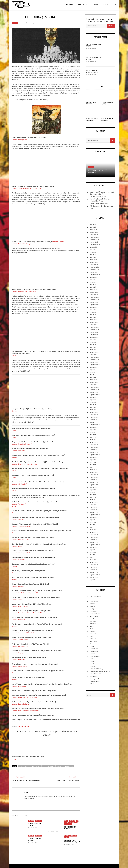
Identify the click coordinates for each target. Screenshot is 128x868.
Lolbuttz (67, 836)
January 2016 (94, 535)
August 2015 (94, 547)
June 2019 (93, 432)
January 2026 (94, 235)
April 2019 (93, 437)
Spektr (38, 766)
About (96, 5)
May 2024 (93, 285)
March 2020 (93, 410)
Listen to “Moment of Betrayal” (22, 244)
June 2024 (93, 282)
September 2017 (95, 485)
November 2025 (95, 240)
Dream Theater (29, 766)
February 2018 (94, 472)
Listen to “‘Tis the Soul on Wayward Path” (25, 593)
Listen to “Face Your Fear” (20, 606)
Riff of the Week (95, 656)
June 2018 (93, 462)
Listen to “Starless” (18, 586)
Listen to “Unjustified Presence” (22, 444)
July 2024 (93, 280)
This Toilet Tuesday (49, 766)
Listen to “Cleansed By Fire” (21, 540)
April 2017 (93, 497)
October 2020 (94, 392)
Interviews (93, 621)
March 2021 (93, 380)
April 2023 (93, 317)
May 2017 (93, 495)
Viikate (59, 766)
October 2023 (94, 302)
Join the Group (84, 5)
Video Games (94, 684)
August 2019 (94, 427)
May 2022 (93, 345)
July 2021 (93, 370)
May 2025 (93, 255)
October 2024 (94, 272)
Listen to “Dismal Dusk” (19, 686)
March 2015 (93, 560)
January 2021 (94, 385)
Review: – (99, 204)
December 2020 (95, 387)
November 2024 (95, 270)
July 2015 (93, 550)
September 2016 (95, 515)
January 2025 (94, 265)
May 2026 (93, 225)
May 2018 (93, 465)
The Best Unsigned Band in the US (100, 671)
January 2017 (94, 505)
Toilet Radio (93, 676)
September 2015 (95, 545)
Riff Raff (92, 659)
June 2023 (93, 312)
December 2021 (95, 357)
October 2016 (94, 512)
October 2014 (94, 572)
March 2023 (93, 320)
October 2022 (94, 332)
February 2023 (94, 322)
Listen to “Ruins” (17, 546)
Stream (14, 356)
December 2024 (95, 267)
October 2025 (94, 242)
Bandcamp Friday (95, 599)
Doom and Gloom (95, 614)
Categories (70, 5)
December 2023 (95, 297)
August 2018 (94, 457)
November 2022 (95, 330)
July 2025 (93, 250)
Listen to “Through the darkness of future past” (27, 188)
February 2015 (94, 562)
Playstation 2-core (58, 242)
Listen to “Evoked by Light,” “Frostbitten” (24, 697)
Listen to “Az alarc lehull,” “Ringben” (23, 633)
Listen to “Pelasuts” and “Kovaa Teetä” (24, 292)
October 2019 (94, 422)
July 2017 (93, 490)
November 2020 (95, 390)
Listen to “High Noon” (19, 660)
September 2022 (95, 335)
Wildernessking (68, 766)
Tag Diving (93, 666)
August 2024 (94, 277)
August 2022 (94, 337)
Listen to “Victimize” (18, 520)
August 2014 (94, 577)
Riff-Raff (92, 661)
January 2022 (94, 355)
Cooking (92, 606)
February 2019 (94, 442)
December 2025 (95, 237)
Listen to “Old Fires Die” (19, 484)
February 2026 (94, 232)
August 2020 (94, 397)
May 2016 (93, 525)
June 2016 (93, 522)
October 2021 (94, 362)
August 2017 (94, 487)
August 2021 (94, 367)
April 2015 (93, 557)
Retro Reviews (94, 651)
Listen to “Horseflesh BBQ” (20, 646)
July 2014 (93, 580)
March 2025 (93, 260)
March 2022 (93, 350)
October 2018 (94, 452)
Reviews (91, 167)
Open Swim (38, 821)
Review (14, 506)
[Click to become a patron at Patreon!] (46, 746)
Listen (14, 431)
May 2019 (93, 435)
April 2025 (93, 257)
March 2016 (93, 530)
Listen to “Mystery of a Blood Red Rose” (25, 464)
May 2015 (93, 555)
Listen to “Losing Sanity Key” (21, 704)
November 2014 (95, 570)
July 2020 (93, 400)
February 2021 (94, 382)
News (91, 636)
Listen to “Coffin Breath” (19, 666)
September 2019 (95, 425)
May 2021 (93, 375)
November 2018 (95, 450)
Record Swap (94, 649)
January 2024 (94, 295)
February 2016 (94, 532)
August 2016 (94, 517)
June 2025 (93, 252)
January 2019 (94, 445)
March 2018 (93, 470)
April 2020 (93, 407)
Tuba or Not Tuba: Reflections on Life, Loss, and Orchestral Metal (72, 842)
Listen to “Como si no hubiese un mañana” (25, 711)
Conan (21, 766)
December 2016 (95, 507)
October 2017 (94, 482)
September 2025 (95, 245)
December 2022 (95, 327)
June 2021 (93, 372)
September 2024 (95, 275)
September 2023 (95, 305)
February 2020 (94, 412)
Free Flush (93, 619)
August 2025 (94, 247)
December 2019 (95, 417)
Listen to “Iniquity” (18, 653)
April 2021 (93, 377)
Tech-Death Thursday (96, 669)
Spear (23, 23)
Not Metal (74, 836)
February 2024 (94, 292)
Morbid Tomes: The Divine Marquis (68, 780)
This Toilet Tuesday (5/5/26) (98, 196)
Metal (66, 821)
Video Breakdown (95, 681)
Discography (93, 611)
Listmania (93, 624)
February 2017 (94, 502)
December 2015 (95, 537)
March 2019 (93, 440)
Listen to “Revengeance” (20, 140)
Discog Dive (93, 609)
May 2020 (93, 405)
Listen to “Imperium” (18, 451)
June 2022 (93, 342)
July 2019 (93, 430)
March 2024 (93, 290)
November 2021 (95, 360)
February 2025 (94, 262)
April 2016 (93, 527)
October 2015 (94, 542)
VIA (19, 726)
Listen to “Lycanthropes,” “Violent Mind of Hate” (27, 613)
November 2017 (95, 480)
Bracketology (94, 601)
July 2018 (93, 460)
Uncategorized (94, 679)
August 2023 (94, 307)
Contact (106, 5)
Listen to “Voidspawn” (19, 504)
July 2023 (93, 310)
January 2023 (94, 325)
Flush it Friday (94, 616)
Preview (14, 457)
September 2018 (95, 455)
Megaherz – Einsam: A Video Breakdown (26, 780)
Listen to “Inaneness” (19, 560)
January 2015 (94, 565)
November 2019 (95, 420)
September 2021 (95, 365)
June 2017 (93, 492)
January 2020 (94, 415)
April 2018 (93, 467)
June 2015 (93, 552)
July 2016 (93, 520)
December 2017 (95, 477)
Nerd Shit (92, 631)
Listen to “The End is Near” (20, 640)
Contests (92, 604)
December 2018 (95, 447)
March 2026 (93, 230)
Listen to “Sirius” (17, 600)
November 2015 (95, 540)
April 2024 (93, 287)
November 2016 (95, 510)
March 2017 (93, 500)
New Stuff (15, 23)
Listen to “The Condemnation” (21, 526)
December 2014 (95, 567)
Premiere (93, 646)
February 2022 (94, 352)
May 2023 (93, 315)
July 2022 (93, 340)
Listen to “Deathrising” (19, 620)
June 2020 (93, 402)
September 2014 (95, 575)
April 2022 (93, 347)
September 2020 (95, 395)
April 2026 (93, 227)
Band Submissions (95, 596)
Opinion (66, 837)
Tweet (14, 760)
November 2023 (95, 300)
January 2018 (94, 475)
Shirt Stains (93, 664)
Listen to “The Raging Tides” (21, 553)
